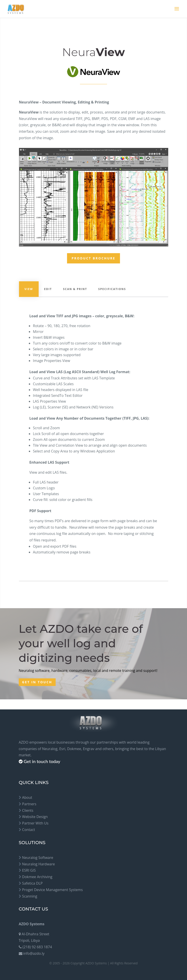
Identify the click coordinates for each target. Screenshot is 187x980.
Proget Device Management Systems (52, 890)
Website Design (35, 817)
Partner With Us (35, 823)
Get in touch (37, 682)
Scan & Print (75, 289)
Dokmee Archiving (37, 877)
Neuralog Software (38, 858)
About (27, 797)
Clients (28, 810)
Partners (29, 804)
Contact (28, 830)
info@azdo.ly (34, 953)
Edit (48, 289)
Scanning (30, 896)
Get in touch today (42, 761)
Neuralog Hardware (39, 864)
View (29, 289)
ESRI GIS (29, 870)
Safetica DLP (32, 883)
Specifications (112, 289)
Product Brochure (94, 258)
